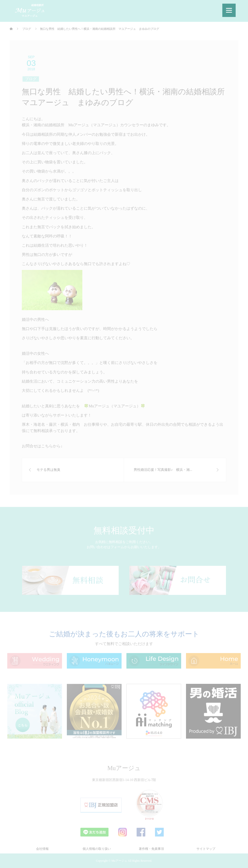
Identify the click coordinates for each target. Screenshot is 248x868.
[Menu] (229, 10)
